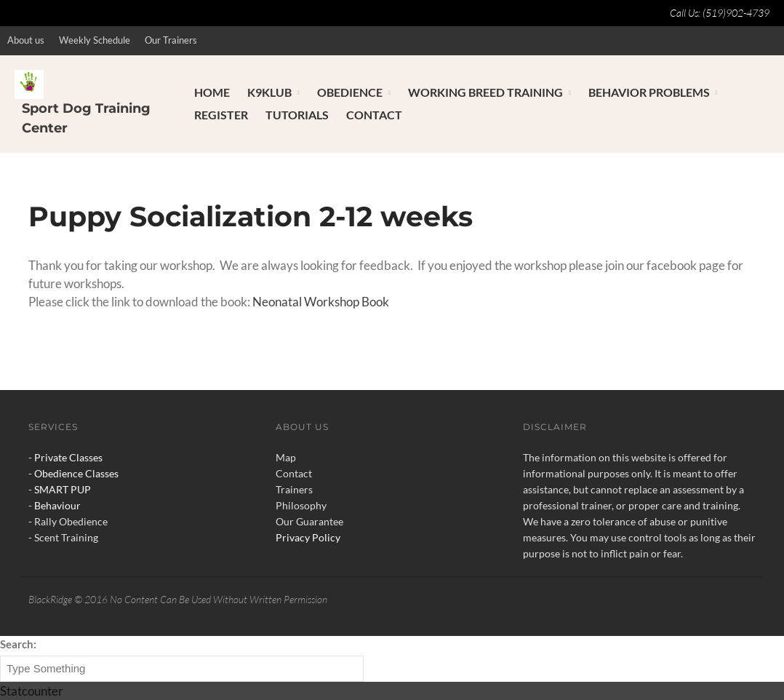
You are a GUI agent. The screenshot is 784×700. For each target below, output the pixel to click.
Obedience (350, 92)
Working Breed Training (485, 92)
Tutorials (297, 115)
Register (221, 115)
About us (26, 40)
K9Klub (269, 92)
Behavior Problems (649, 92)
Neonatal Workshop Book (321, 302)
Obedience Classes (76, 473)
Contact (374, 115)
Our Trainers (171, 40)
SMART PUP (63, 489)
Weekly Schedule (95, 40)
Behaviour (57, 505)
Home (212, 92)
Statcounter (32, 691)
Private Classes (68, 457)
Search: (18, 644)
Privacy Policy (308, 537)
